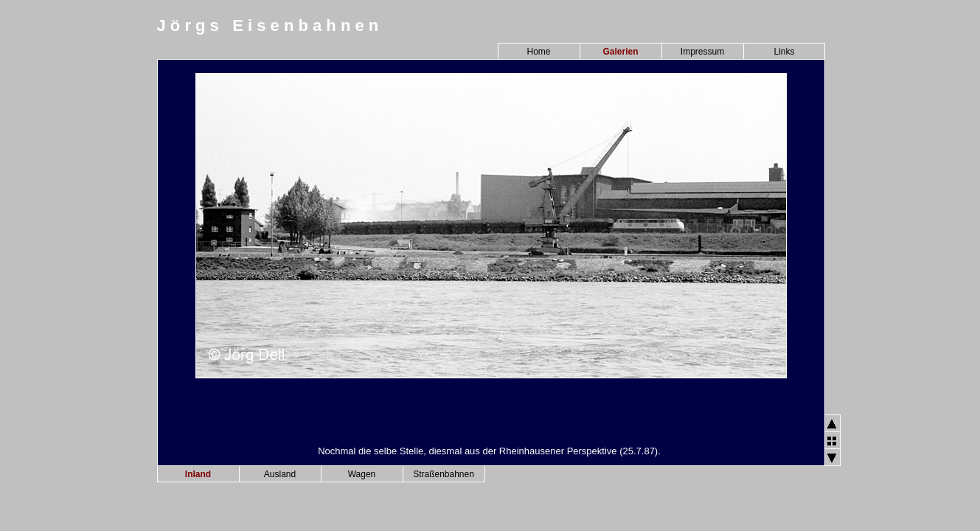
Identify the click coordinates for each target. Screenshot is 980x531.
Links (784, 52)
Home (538, 52)
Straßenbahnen (444, 474)
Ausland (280, 474)
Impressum (702, 52)
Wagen (362, 474)
